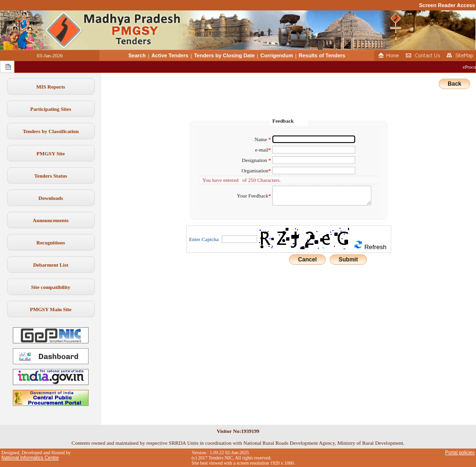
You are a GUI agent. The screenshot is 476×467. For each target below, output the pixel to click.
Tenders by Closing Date (225, 55)
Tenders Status (51, 176)
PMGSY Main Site (51, 309)
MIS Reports (51, 87)
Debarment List (51, 265)
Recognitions (51, 242)
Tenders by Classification (51, 131)
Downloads (51, 198)
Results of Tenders (322, 55)
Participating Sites (51, 109)
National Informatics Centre (30, 458)
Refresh (370, 245)
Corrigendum (277, 55)
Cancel (307, 260)
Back (454, 84)
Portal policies (460, 453)
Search (137, 55)
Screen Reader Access (447, 5)
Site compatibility (51, 287)
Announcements (51, 220)
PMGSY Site (51, 153)
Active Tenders (170, 55)
